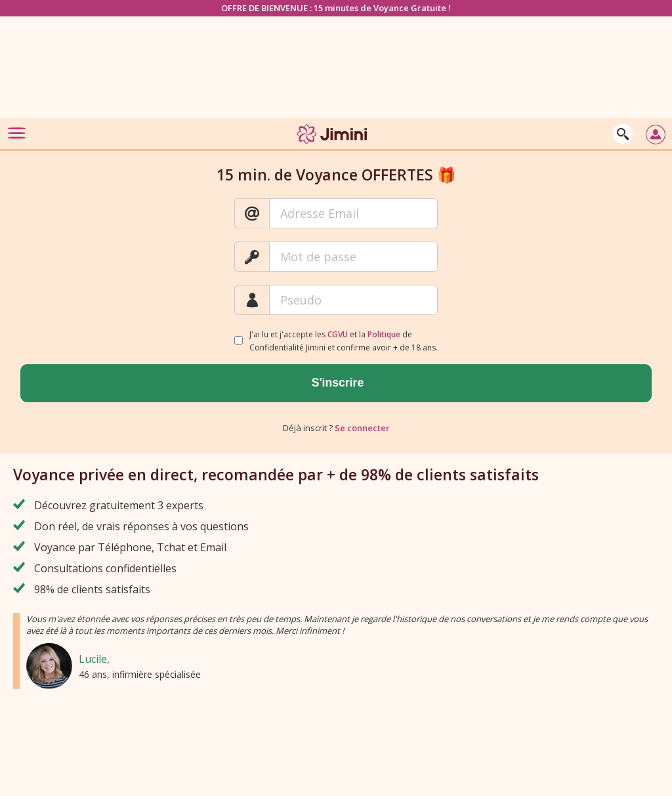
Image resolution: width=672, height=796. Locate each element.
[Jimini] (333, 146)
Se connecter (362, 428)
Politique (384, 334)
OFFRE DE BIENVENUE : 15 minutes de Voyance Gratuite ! (336, 8)
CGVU (338, 334)
